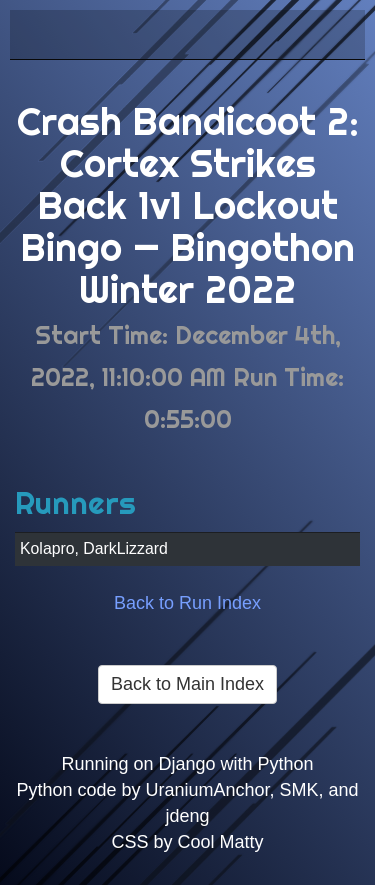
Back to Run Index (187, 603)
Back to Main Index (187, 684)
